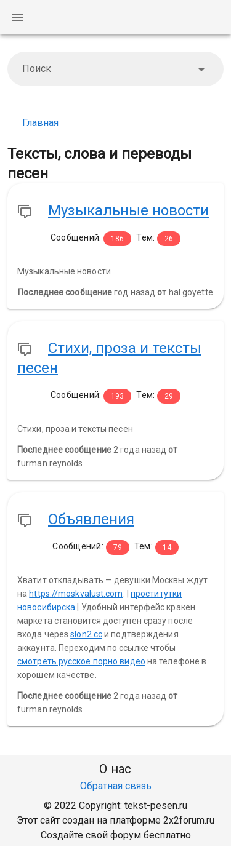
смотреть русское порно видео (81, 661)
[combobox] (115, 69)
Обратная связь (116, 786)
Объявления (91, 519)
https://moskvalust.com (76, 594)
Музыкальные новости (128, 210)
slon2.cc (86, 634)
